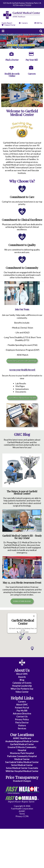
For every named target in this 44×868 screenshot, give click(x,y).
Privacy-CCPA (22, 816)
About (22, 674)
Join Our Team (22, 309)
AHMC (22, 811)
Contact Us (22, 716)
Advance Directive (22, 714)
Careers (23, 23)
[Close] (34, 615)
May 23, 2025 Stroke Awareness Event (22, 583)
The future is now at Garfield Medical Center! (22, 493)
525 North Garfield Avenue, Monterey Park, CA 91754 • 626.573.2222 (22, 4)
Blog (22, 680)
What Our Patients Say (22, 689)
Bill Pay (38, 23)
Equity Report (7, 23)
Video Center (22, 692)
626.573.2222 (24, 631)
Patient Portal (8, 25)
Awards (22, 677)
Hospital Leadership (22, 686)
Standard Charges (22, 781)
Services (22, 728)
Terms (22, 814)
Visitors (22, 725)
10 (31, 47)
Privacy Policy (22, 719)
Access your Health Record (22, 370)
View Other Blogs (22, 601)
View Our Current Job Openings (22, 361)
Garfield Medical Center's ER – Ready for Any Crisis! (22, 537)
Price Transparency (22, 777)
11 (34, 47)
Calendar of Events (22, 683)
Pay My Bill (22, 711)
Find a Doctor (22, 723)
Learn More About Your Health (22, 398)
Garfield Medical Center (23, 621)
